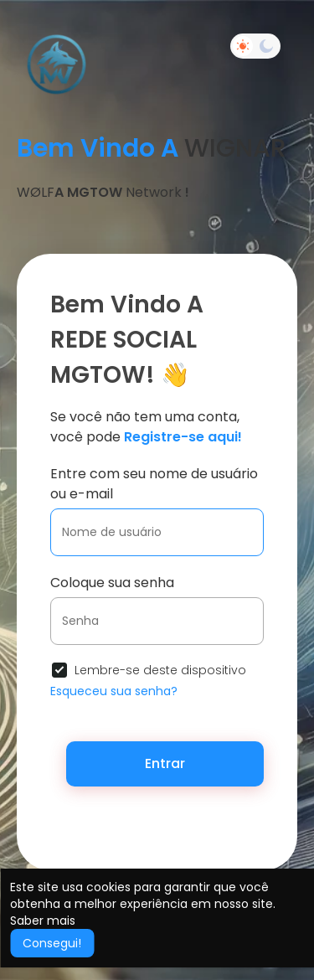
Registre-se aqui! (183, 437)
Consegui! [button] (52, 943)
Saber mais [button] (43, 921)
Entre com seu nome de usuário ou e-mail (154, 484)
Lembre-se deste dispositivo (160, 670)
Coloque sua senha (112, 583)
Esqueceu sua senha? (114, 691)
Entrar (165, 763)
